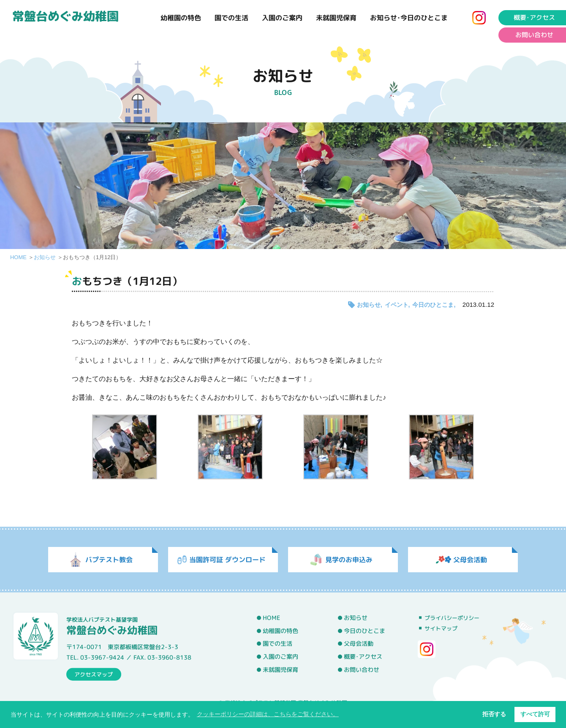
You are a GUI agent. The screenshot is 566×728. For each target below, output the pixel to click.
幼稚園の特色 (181, 18)
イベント (397, 305)
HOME (18, 257)
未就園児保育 (336, 18)
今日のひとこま (433, 305)
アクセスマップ (94, 674)
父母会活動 (359, 644)
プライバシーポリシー (452, 618)
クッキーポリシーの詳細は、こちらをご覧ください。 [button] (268, 714)
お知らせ (45, 257)
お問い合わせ (362, 669)
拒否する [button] (494, 714)
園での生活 (231, 18)
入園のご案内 (282, 18)
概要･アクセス (363, 657)
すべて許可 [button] (535, 714)
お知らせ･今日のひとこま (409, 18)
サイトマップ (441, 628)
